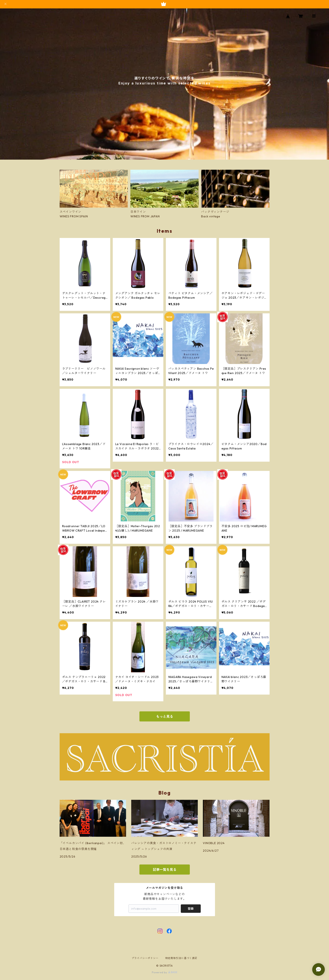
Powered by (164, 972)
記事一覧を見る (165, 870)
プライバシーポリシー (145, 958)
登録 (191, 909)
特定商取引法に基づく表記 (181, 958)
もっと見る (165, 716)
